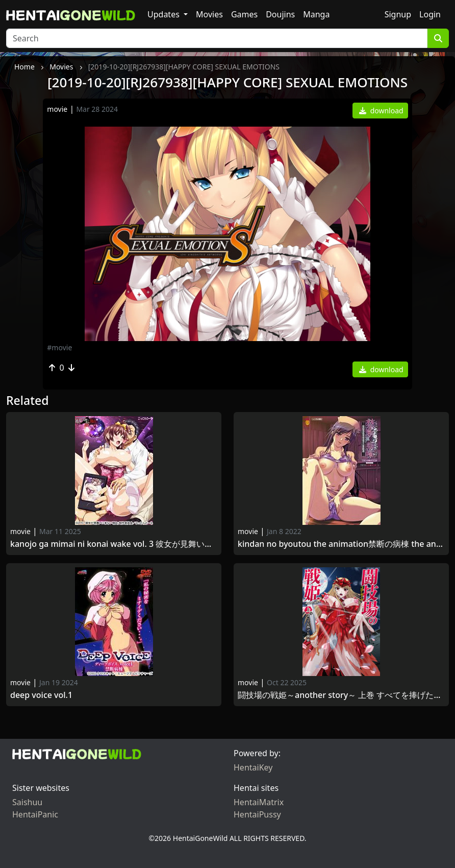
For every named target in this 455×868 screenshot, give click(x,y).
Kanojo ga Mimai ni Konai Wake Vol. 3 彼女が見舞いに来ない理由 (114, 544)
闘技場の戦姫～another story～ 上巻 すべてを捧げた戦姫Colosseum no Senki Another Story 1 (341, 695)
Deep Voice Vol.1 (41, 695)
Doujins (280, 14)
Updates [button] (165, 14)
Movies (209, 14)
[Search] (217, 38)
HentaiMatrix (259, 802)
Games (244, 14)
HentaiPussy (257, 814)
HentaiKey (253, 767)
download (381, 111)
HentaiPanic (35, 814)
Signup (398, 14)
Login (430, 14)
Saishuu (27, 802)
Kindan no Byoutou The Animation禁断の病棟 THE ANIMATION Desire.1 (341, 544)
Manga (316, 14)
